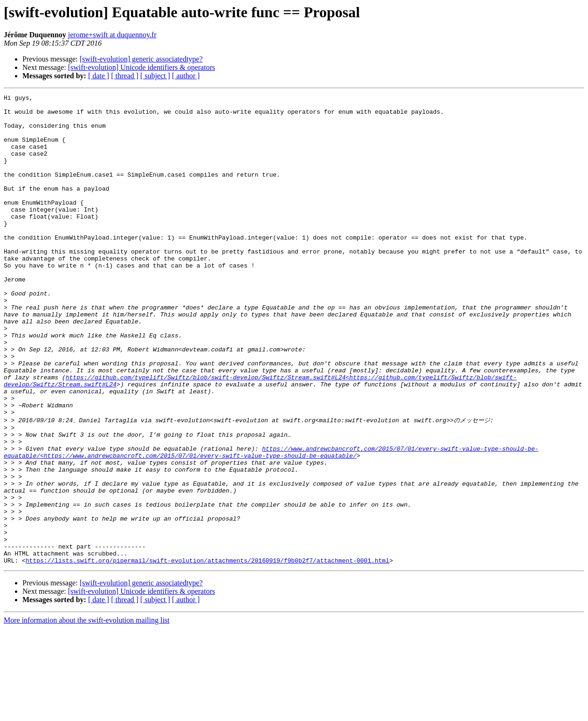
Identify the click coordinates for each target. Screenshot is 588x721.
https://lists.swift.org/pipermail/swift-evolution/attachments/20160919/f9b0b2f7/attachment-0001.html (208, 653)
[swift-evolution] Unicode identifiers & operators (142, 67)
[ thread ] (125, 76)
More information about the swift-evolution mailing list (87, 713)
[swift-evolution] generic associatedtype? (141, 59)
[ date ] (99, 76)
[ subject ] (155, 76)
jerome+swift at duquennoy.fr (112, 35)
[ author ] (186, 76)
